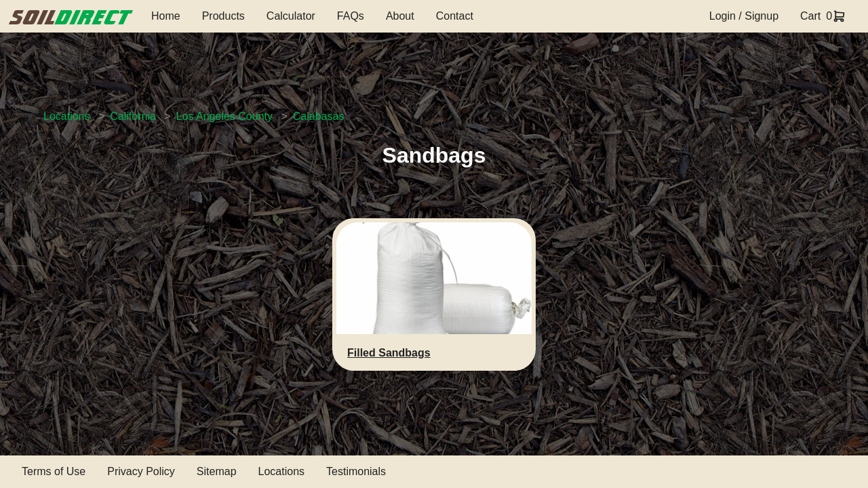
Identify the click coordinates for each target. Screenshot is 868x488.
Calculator (291, 16)
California (133, 116)
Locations (67, 116)
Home (166, 16)
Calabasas (319, 116)
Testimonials (356, 471)
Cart (810, 16)
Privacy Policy (141, 471)
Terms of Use (54, 471)
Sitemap (217, 471)
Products (223, 16)
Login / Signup (744, 16)
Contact (455, 16)
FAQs (351, 16)
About (400, 16)
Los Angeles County (224, 116)
